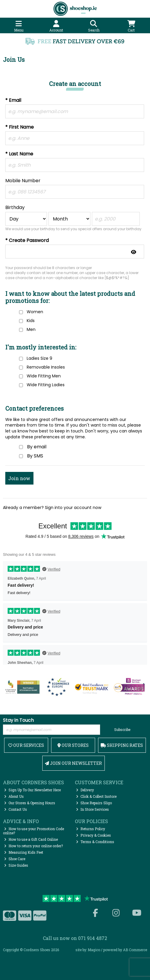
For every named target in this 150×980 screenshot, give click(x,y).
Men (31, 329)
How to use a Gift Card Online (31, 839)
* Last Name (19, 154)
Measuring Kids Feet (24, 852)
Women (35, 312)
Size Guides (16, 865)
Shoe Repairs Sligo (94, 803)
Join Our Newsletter (73, 763)
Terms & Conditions (95, 842)
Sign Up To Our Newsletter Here (32, 790)
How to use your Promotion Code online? (33, 831)
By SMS (35, 456)
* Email (13, 101)
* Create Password (27, 241)
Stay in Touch (18, 721)
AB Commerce (135, 950)
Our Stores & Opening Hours (30, 803)
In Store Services (92, 809)
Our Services (26, 745)
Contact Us (16, 809)
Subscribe (122, 729)
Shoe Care (15, 859)
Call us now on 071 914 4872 (75, 938)
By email (37, 447)
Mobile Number (23, 181)
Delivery (85, 790)
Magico (94, 950)
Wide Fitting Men (44, 376)
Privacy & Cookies (93, 835)
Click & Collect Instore (96, 796)
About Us (14, 796)
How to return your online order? (33, 846)
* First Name (20, 127)
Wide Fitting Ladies (46, 385)
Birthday (15, 208)
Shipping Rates (122, 745)
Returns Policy (91, 829)
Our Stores (73, 745)
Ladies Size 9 (39, 358)
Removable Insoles (46, 367)
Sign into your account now (73, 508)
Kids (31, 321)
